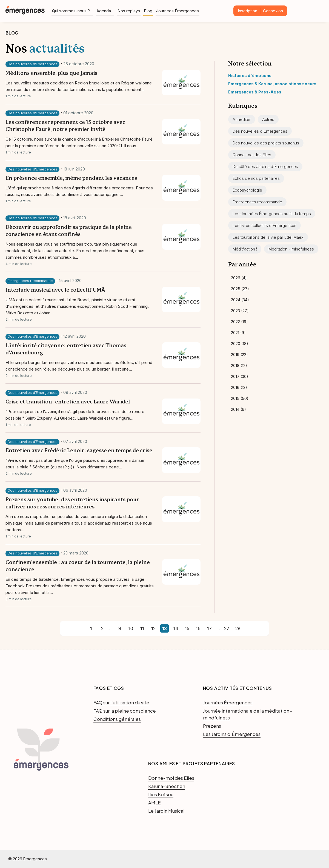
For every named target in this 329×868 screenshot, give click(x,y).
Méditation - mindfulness (291, 249)
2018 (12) (239, 365)
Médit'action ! (245, 249)
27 (227, 628)
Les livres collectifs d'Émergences (264, 225)
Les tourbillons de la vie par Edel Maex (268, 237)
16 (198, 628)
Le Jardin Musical (166, 811)
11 (142, 628)
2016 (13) (239, 387)
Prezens (212, 726)
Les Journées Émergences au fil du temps (272, 214)
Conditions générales (117, 719)
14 (176, 628)
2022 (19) (239, 322)
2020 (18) (240, 344)
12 (153, 628)
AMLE (155, 802)
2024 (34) (240, 300)
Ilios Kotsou (161, 794)
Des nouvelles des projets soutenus (266, 143)
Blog (148, 11)
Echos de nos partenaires (256, 178)
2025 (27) (240, 289)
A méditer (242, 119)
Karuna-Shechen (167, 786)
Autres (268, 119)
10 (131, 628)
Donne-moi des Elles (252, 155)
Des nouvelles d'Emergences (32, 64)
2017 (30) (240, 376)
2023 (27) (240, 311)
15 (187, 628)
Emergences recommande (30, 281)
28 (238, 628)
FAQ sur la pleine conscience (125, 711)
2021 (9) (238, 333)
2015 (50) (240, 398)
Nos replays (129, 11)
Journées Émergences (178, 11)
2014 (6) (238, 409)
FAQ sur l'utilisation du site (121, 702)
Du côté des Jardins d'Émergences (265, 167)
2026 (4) (239, 278)
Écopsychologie (247, 190)
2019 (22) (239, 355)
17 (209, 628)
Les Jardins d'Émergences (232, 734)
